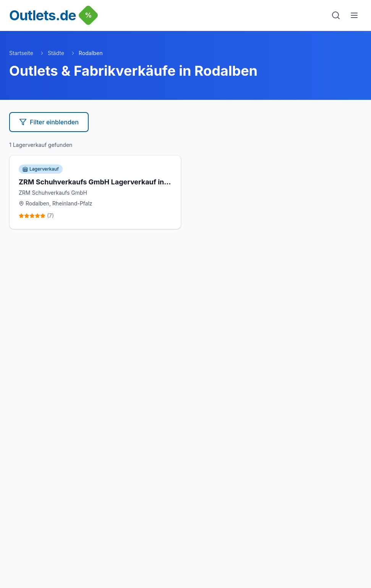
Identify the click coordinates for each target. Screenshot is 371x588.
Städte (56, 53)
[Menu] (354, 15)
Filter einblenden (49, 122)
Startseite (21, 53)
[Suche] (336, 15)
